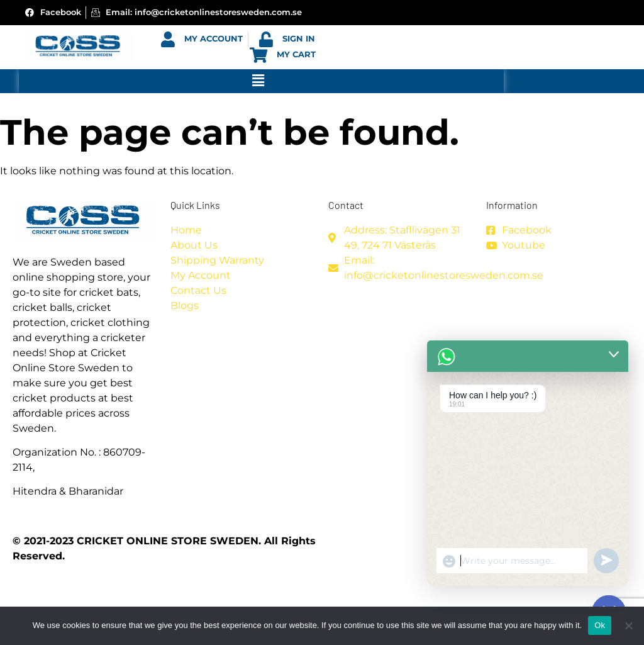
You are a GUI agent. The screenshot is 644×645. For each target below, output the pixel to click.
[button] (258, 81)
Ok (600, 625)
